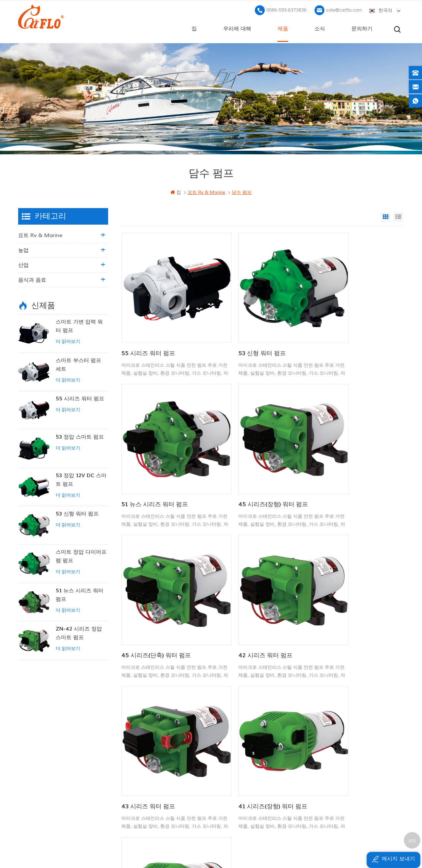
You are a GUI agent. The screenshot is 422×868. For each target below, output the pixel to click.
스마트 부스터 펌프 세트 (78, 363)
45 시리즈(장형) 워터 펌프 (156, 458)
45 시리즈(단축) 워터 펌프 (251, 458)
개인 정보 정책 (161, 794)
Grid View (386, 216)
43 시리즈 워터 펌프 (148, 587)
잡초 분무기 (223, 786)
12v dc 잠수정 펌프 (231, 753)
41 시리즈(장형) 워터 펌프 (250, 587)
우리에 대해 (237, 27)
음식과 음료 (32, 279)
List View (398, 216)
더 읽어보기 (68, 340)
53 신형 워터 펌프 (240, 330)
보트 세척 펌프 (226, 730)
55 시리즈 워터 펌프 (148, 330)
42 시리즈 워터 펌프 (338, 458)
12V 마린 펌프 (226, 719)
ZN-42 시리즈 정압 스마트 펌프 (79, 632)
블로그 (152, 761)
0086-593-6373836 (286, 8)
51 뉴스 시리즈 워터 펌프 (344, 330)
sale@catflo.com (344, 8)
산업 (23, 264)
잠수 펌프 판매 (226, 798)
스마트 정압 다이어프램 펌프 (81, 555)
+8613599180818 (336, 740)
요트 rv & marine (40, 234)
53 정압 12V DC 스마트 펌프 (81, 478)
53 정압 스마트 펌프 (80, 436)
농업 (23, 249)
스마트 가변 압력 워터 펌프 (79, 325)
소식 (320, 27)
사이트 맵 (155, 772)
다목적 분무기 (226, 742)
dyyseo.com (307, 847)
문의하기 (362, 27)
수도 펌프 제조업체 (231, 775)
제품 (283, 27)
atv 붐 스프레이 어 (230, 764)
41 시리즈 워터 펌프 (338, 587)
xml (150, 783)
